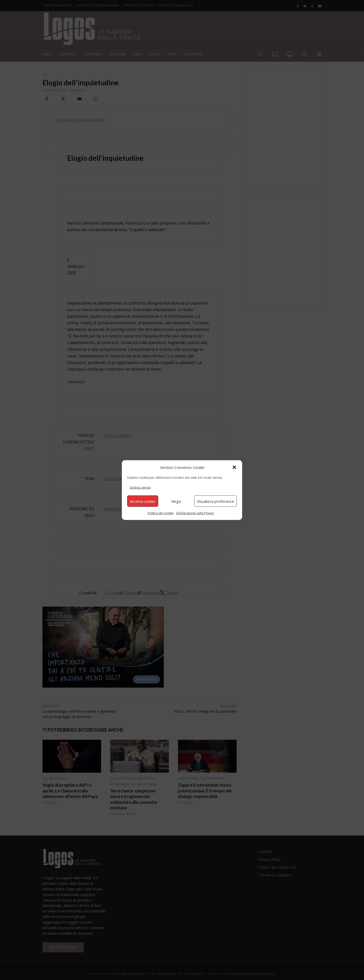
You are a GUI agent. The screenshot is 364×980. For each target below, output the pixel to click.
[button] (234, 467)
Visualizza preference (215, 501)
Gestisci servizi (140, 487)
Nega (176, 501)
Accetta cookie (143, 501)
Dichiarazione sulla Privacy (195, 513)
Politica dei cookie (161, 513)
